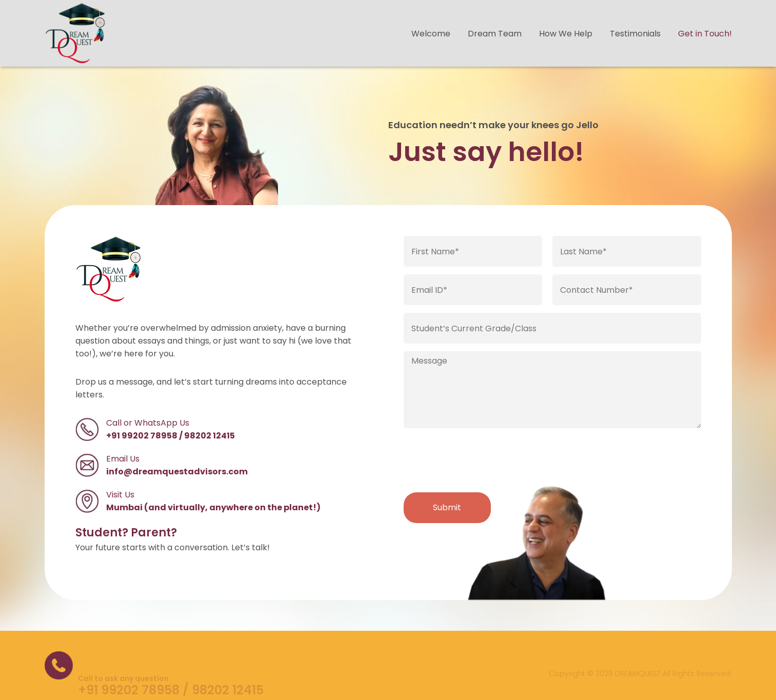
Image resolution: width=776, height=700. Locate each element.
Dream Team (495, 34)
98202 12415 (210, 436)
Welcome (431, 34)
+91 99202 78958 (142, 436)
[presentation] (482, 459)
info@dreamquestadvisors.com (177, 472)
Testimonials (635, 34)
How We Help (566, 34)
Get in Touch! (705, 34)
